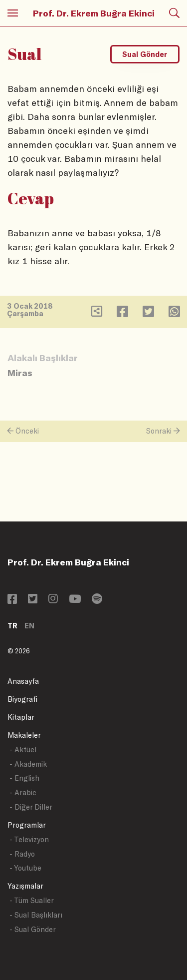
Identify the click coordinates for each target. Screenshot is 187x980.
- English (24, 778)
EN (29, 626)
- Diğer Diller (31, 807)
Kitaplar (21, 717)
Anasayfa (23, 681)
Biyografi (22, 699)
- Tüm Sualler (32, 900)
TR (12, 626)
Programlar (27, 825)
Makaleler (24, 735)
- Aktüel (23, 749)
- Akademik (28, 764)
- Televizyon (29, 839)
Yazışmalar (25, 886)
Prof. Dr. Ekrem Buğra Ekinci (94, 13)
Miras (20, 373)
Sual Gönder (145, 54)
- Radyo (22, 854)
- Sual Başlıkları (36, 915)
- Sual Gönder (33, 929)
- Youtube (25, 868)
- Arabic (23, 792)
